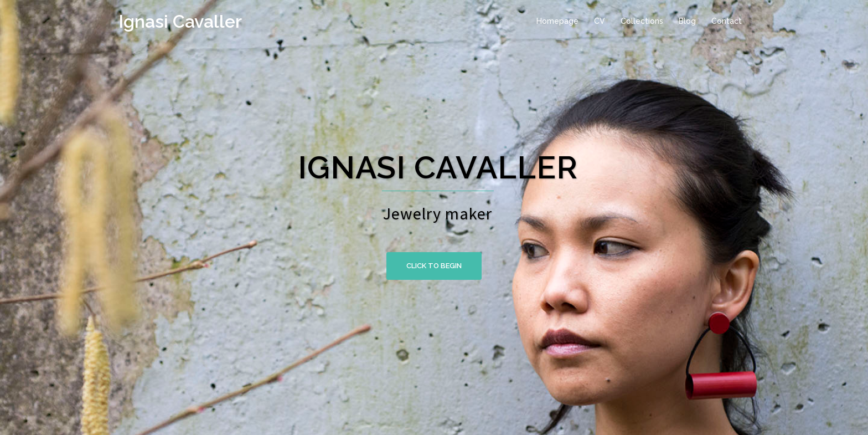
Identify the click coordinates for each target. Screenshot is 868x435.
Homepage (557, 21)
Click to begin (434, 266)
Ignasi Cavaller (180, 21)
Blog (687, 21)
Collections (642, 21)
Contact (727, 21)
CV (600, 21)
